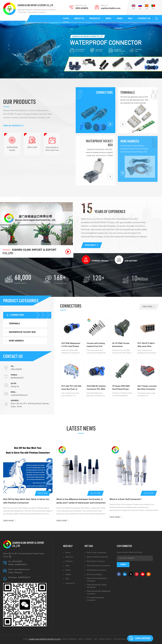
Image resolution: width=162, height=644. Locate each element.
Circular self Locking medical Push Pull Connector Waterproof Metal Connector (96, 345)
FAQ (130, 19)
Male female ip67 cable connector (97, 586)
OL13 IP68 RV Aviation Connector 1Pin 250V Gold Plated (96, 388)
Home (66, 19)
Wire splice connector (96, 561)
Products (95, 19)
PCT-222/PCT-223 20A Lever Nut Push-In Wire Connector (71, 388)
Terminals (128, 92)
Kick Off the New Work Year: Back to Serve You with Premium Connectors (26, 501)
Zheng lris (15, 387)
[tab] (95, 260)
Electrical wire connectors (97, 557)
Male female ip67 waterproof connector (99, 592)
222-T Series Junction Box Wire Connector (147, 388)
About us (79, 19)
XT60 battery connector (97, 570)
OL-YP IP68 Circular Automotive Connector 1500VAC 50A (121, 345)
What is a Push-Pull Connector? (125, 499)
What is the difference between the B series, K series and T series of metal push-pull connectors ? (81, 502)
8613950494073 (17, 378)
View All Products (13, 126)
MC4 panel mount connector (98, 566)
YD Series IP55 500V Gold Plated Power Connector (121, 388)
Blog (81, 639)
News (108, 19)
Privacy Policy (106, 639)
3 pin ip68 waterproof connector (95, 599)
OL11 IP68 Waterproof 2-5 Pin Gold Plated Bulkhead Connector (71, 345)
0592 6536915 (82, 8)
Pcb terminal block (94, 575)
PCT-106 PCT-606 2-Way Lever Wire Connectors (146, 345)
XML (95, 639)
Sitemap (88, 639)
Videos (68, 575)
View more (147, 307)
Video (120, 19)
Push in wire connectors (97, 553)
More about (90, 245)
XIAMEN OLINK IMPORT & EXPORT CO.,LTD (35, 5)
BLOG (68, 570)
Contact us (144, 19)
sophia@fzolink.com (111, 8)
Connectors (104, 92)
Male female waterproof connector (97, 580)
